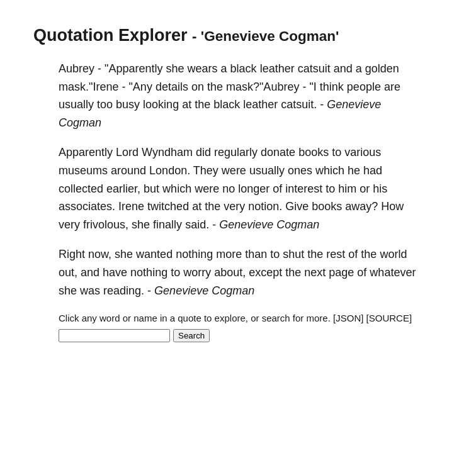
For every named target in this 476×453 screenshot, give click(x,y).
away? (361, 206)
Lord (127, 152)
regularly (236, 152)
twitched (168, 206)
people (364, 87)
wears (203, 69)
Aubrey (76, 69)
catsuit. (299, 104)
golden (382, 69)
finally (167, 225)
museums (83, 171)
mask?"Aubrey (263, 87)
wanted (154, 254)
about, (230, 272)
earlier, (123, 189)
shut (293, 254)
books (314, 152)
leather (277, 69)
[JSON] (348, 318)
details (172, 87)
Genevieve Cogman (269, 225)
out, (68, 272)
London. (170, 171)
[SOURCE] (389, 318)
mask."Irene (88, 87)
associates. (87, 206)
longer (254, 189)
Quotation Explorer (110, 35)
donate (278, 152)
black (244, 69)
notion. (265, 206)
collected (81, 189)
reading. (124, 291)
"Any (140, 87)
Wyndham (167, 152)
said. (197, 225)
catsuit (314, 69)
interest (304, 189)
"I (313, 87)
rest (336, 254)
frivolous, (106, 225)
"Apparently (133, 69)
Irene (131, 206)
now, (100, 254)
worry (197, 272)
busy (128, 104)
